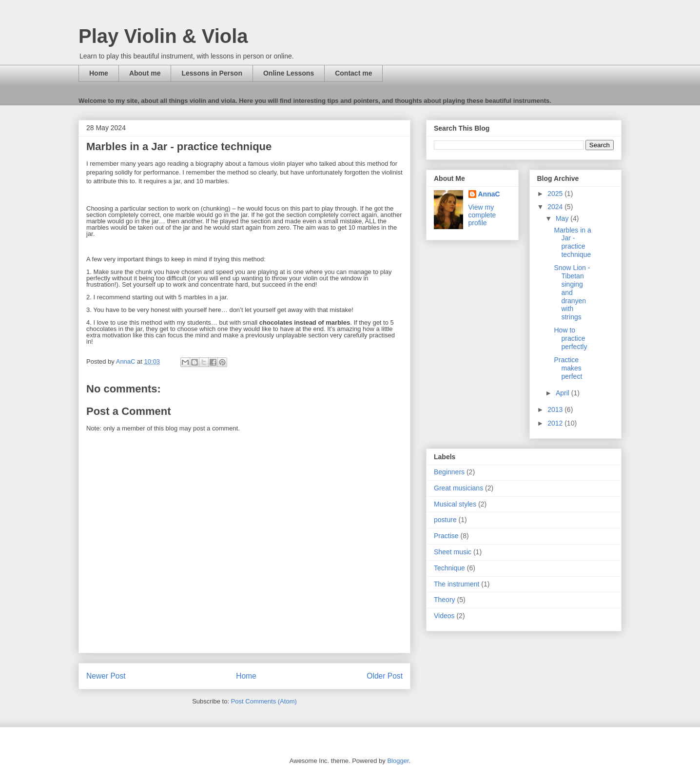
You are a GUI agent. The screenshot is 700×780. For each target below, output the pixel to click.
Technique (449, 568)
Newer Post (106, 676)
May (563, 218)
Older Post (385, 676)
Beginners (449, 472)
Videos (444, 616)
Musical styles (455, 504)
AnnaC (489, 194)
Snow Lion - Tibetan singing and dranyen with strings (572, 292)
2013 (556, 409)
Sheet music (453, 552)
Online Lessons (289, 73)
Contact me (353, 73)
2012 (556, 423)
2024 (556, 207)
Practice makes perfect (568, 368)
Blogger (398, 761)
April (564, 393)
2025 (556, 194)
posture (445, 520)
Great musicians (458, 488)
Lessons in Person (212, 73)
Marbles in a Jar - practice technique (572, 242)
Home (99, 73)
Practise (446, 536)
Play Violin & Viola (163, 36)
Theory (445, 600)
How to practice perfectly (570, 338)
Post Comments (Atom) (264, 701)
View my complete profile (482, 215)
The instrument (457, 584)
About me (145, 73)
